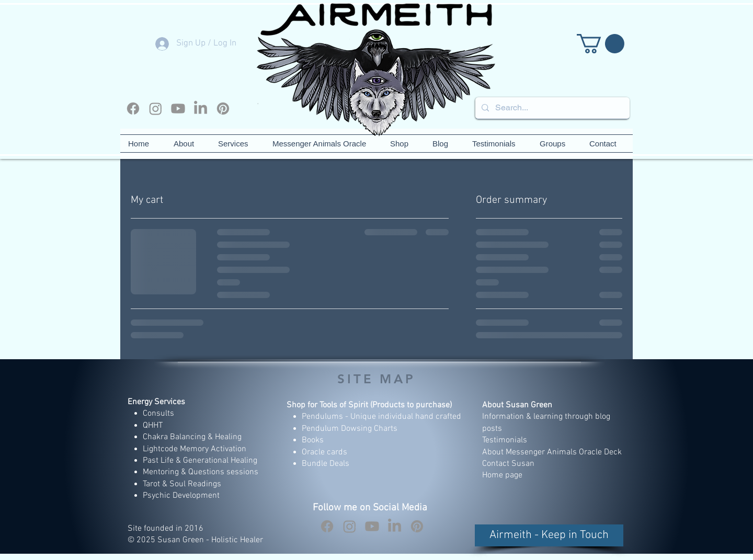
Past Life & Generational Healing (200, 461)
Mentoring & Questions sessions (201, 472)
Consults (158, 414)
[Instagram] (156, 108)
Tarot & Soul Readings (182, 484)
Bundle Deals (326, 464)
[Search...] (551, 108)
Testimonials (506, 440)
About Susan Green (517, 405)
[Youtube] (178, 108)
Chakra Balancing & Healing (192, 437)
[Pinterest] (223, 108)
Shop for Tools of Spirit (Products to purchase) (369, 405)
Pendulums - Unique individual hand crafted (383, 417)
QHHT (153, 426)
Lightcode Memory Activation (195, 449)
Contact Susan (508, 464)
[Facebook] (133, 108)
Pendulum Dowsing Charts (350, 429)
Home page (502, 475)
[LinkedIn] (201, 108)
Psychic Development (181, 496)
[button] (601, 44)
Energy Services (156, 402)
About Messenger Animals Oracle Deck (552, 452)
